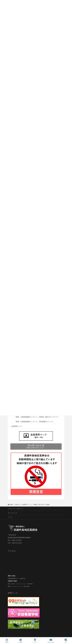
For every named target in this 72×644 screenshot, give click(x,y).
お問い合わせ (51, 641)
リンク (10, 517)
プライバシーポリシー (16, 509)
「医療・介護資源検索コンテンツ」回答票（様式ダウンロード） (37, 417)
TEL (66, 641)
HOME (21, 641)
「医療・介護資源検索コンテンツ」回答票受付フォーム (34, 422)
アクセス (35, 641)
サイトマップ (12, 513)
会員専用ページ (17, 426)
